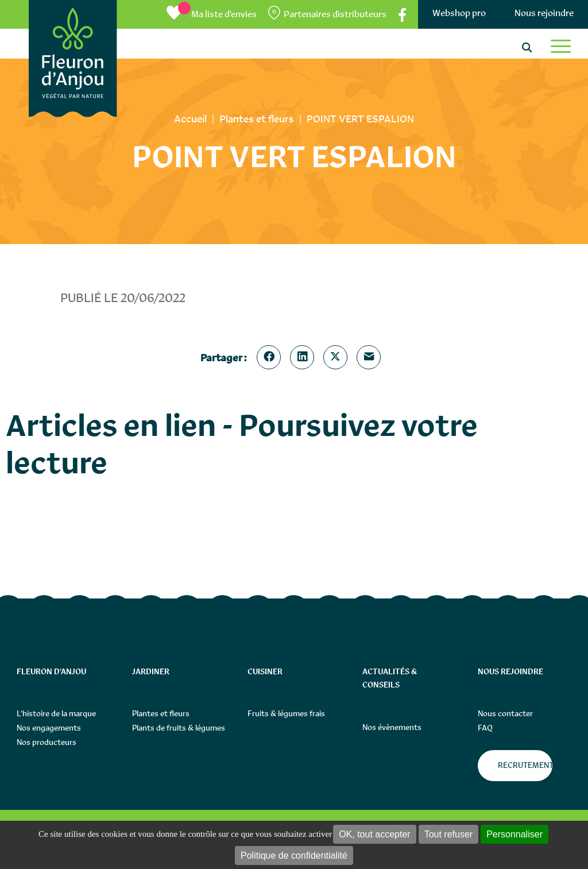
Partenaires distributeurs (335, 14)
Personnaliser (514, 834)
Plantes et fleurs (161, 713)
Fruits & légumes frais (286, 713)
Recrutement (525, 765)
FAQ (485, 728)
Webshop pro (459, 13)
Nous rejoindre (544, 13)
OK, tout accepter (375, 834)
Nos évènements (392, 727)
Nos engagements (49, 728)
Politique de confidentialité (294, 856)
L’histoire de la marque (56, 713)
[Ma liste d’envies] (212, 14)
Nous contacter (505, 713)
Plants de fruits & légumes (179, 728)
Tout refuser (448, 834)
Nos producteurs (47, 742)
